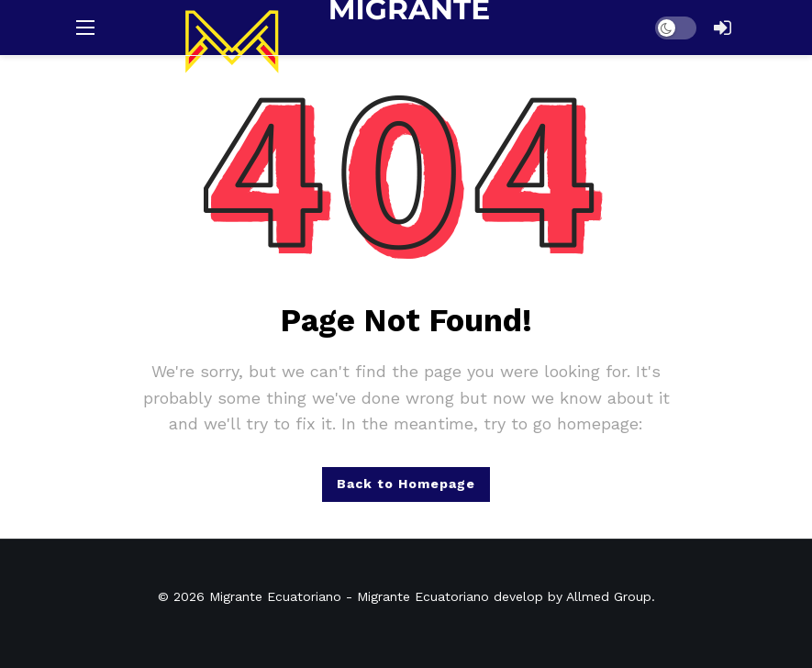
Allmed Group (609, 596)
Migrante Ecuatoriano (275, 596)
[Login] (723, 28)
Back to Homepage (406, 484)
